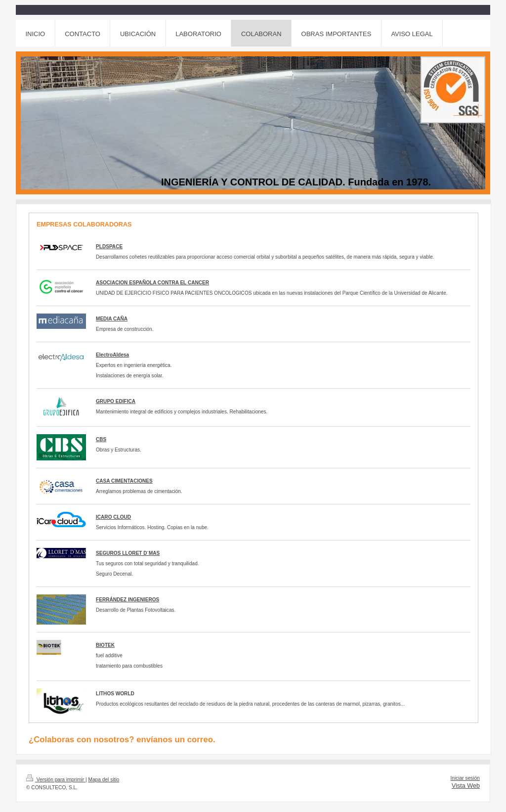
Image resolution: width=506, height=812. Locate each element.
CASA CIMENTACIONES (124, 481)
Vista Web (466, 786)
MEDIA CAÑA (112, 319)
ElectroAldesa (112, 355)
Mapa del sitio (104, 780)
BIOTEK (105, 645)
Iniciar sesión (465, 778)
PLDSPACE (109, 247)
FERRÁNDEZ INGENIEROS (127, 600)
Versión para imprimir (56, 780)
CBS (101, 439)
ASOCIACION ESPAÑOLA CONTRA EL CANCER (152, 283)
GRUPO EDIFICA (116, 401)
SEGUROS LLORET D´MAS (128, 553)
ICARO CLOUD (113, 517)
